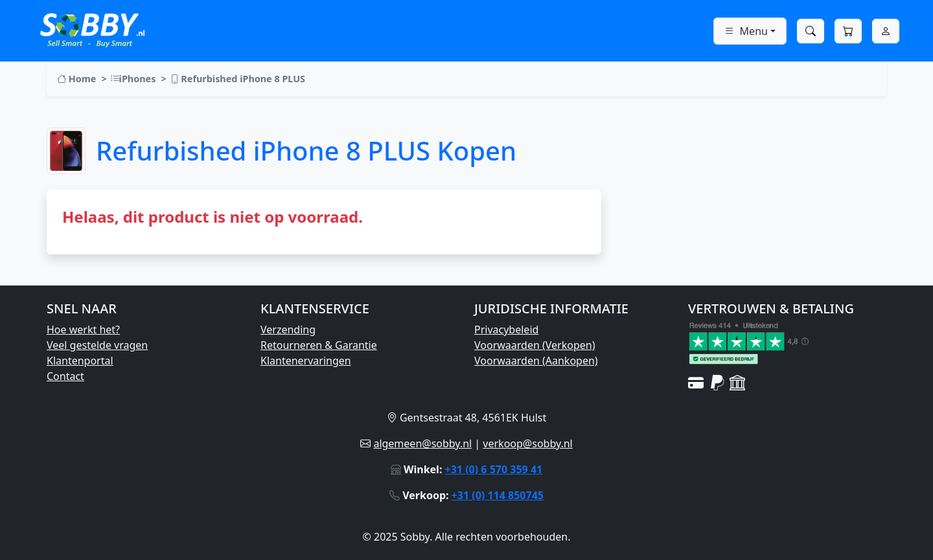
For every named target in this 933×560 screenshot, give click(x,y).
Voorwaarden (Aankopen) (536, 361)
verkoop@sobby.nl (527, 443)
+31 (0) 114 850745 (498, 495)
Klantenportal (80, 361)
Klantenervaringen (306, 361)
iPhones (133, 79)
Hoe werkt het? (83, 330)
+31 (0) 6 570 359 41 (494, 469)
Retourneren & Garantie (319, 345)
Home (76, 79)
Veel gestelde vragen (97, 345)
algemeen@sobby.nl (422, 443)
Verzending (288, 330)
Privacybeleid (506, 330)
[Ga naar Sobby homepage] (92, 29)
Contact (65, 376)
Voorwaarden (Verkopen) (535, 345)
